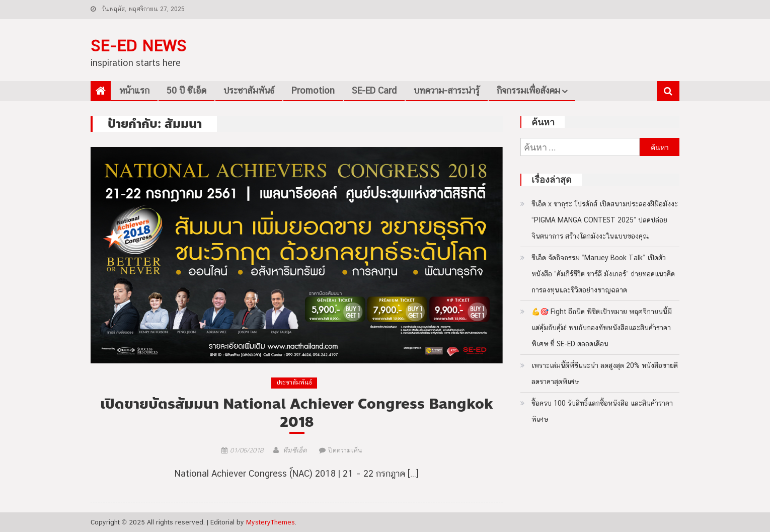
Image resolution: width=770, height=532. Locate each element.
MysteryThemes (271, 522)
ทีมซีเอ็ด (295, 450)
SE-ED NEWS (138, 46)
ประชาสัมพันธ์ (249, 90)
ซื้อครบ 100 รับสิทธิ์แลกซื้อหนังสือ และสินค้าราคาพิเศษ (602, 411)
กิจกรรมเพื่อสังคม (528, 90)
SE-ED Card (374, 90)
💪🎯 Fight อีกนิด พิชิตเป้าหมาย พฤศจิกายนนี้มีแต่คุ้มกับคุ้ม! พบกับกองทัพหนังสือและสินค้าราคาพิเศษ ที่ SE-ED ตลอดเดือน (602, 328)
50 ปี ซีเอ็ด (186, 90)
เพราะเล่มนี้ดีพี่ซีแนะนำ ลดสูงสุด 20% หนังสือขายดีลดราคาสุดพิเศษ (605, 373)
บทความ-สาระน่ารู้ (447, 90)
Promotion (313, 90)
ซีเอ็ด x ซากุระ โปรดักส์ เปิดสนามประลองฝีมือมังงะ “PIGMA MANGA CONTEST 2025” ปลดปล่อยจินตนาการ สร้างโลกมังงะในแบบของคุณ (605, 220)
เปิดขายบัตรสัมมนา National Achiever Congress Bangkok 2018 (297, 413)
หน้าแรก (134, 90)
